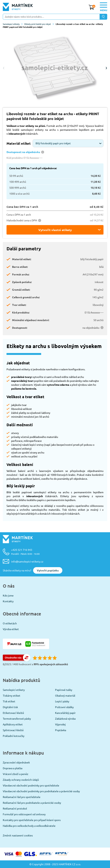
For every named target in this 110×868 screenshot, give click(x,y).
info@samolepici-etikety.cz (27, 561)
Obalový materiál (65, 695)
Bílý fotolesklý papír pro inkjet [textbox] (53, 143)
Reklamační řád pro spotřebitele (22, 797)
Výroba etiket (11, 629)
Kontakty (8, 601)
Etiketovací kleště (13, 713)
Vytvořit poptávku (48, 570)
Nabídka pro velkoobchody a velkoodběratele (29, 826)
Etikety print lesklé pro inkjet (39, 24)
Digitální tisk (10, 707)
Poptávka (61, 730)
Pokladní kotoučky (14, 736)
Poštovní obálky (64, 707)
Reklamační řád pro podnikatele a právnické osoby (32, 803)
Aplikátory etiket (13, 724)
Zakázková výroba (65, 719)
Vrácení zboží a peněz (16, 774)
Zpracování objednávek (16, 762)
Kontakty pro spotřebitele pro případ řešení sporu (32, 820)
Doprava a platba (13, 768)
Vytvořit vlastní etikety (55, 230)
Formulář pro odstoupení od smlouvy (24, 814)
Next (106, 68)
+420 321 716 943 (25, 552)
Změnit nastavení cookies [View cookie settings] (18, 835)
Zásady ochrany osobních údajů (21, 780)
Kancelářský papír (65, 713)
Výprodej (60, 724)
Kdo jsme (8, 595)
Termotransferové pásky (17, 719)
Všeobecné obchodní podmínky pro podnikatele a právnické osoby (41, 791)
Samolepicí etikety (13, 24)
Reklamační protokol (15, 808)
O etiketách (10, 623)
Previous (4, 68)
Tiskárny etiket (12, 695)
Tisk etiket (9, 701)
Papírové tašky (64, 690)
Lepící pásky (62, 701)
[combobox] (68, 143)
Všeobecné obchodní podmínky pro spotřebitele (31, 785)
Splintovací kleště (13, 730)
